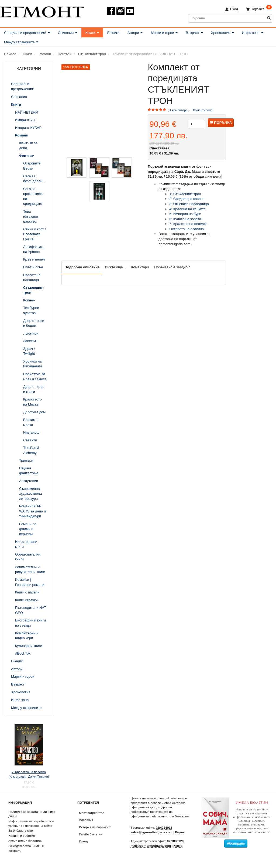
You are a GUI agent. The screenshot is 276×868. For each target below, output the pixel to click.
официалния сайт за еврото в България (160, 816)
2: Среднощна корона (187, 199)
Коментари (140, 267)
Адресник (86, 820)
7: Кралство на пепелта (188, 224)
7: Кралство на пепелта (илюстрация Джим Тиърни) (29, 774)
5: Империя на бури (185, 214)
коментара (179, 110)
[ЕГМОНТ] (42, 11)
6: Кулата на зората (185, 219)
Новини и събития (22, 836)
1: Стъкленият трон (186, 194)
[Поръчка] (259, 9)
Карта (179, 832)
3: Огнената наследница (189, 204)
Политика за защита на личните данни (32, 814)
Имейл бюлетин (91, 834)
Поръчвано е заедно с (172, 267)
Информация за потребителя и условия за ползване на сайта (31, 823)
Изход (83, 841)
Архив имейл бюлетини (25, 841)
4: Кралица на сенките (187, 209)
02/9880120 (175, 841)
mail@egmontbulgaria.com (151, 846)
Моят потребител (92, 813)
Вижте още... (115, 267)
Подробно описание (82, 267)
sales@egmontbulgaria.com (151, 832)
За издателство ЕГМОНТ (27, 846)
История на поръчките (95, 827)
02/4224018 (164, 827)
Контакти (15, 851)
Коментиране (203, 110)
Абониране (236, 844)
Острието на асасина (187, 229)
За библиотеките (21, 830)
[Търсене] (269, 18)
